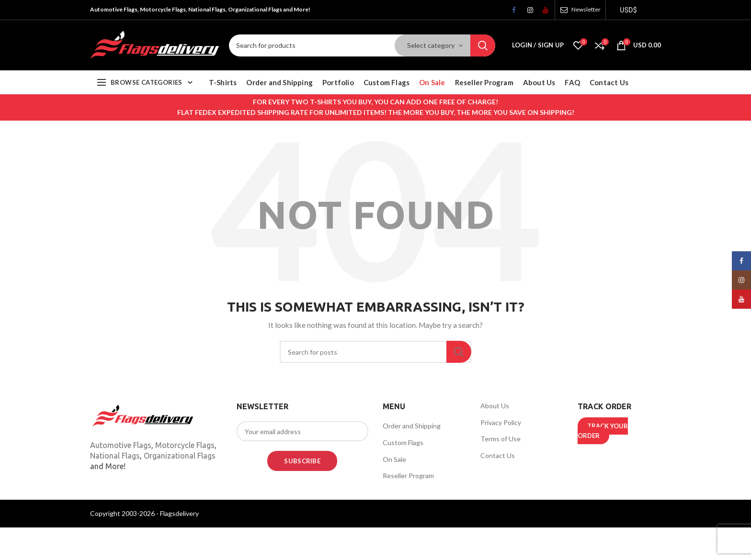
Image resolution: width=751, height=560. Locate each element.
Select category (431, 45)
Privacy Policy (501, 422)
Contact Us (498, 455)
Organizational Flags (180, 456)
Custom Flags (403, 442)
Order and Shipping (412, 426)
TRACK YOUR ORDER (603, 431)
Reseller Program (408, 476)
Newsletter (586, 9)
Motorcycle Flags (185, 445)
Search (483, 45)
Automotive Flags (121, 445)
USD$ (628, 10)
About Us (495, 406)
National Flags (115, 456)
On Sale (394, 459)
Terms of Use (501, 439)
